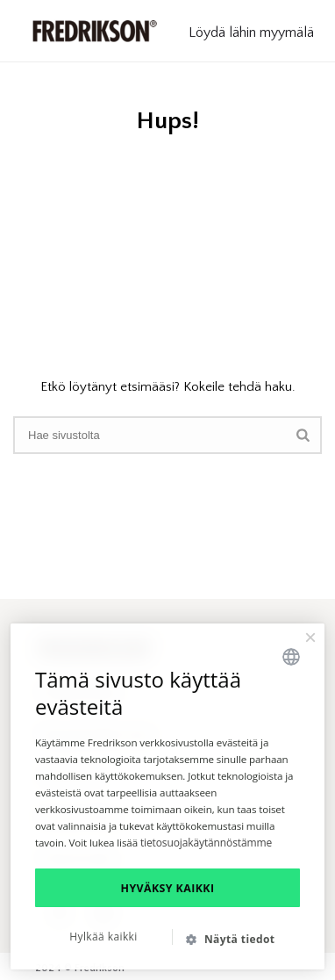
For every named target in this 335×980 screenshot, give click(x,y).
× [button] (310, 637)
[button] (237, 939)
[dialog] (167, 796)
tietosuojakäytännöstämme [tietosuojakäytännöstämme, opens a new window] (206, 843)
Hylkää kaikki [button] (103, 937)
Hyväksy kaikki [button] (168, 888)
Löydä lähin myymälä (251, 32)
